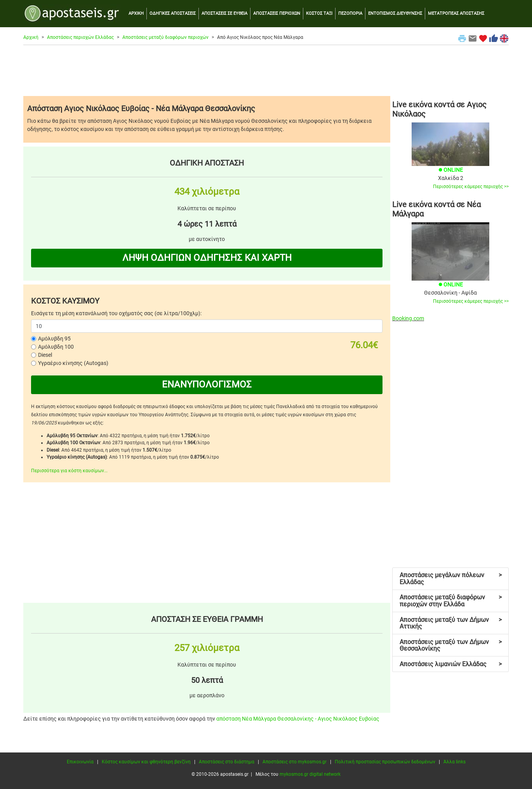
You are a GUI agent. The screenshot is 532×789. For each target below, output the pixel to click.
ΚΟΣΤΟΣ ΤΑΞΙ (319, 13)
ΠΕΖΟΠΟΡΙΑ (350, 13)
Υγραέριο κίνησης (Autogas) (73, 363)
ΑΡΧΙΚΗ (136, 13)
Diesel (45, 355)
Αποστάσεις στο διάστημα (227, 762)
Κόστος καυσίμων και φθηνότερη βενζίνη (146, 762)
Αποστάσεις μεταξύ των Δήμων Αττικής (451, 623)
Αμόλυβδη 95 (54, 339)
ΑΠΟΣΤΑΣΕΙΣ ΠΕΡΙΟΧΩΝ (277, 13)
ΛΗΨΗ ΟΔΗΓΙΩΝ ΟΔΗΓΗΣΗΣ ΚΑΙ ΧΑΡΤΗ (207, 258)
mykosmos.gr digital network (310, 774)
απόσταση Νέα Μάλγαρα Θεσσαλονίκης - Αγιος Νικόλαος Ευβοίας (298, 719)
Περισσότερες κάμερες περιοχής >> (471, 187)
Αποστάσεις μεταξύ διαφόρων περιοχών (165, 37)
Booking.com (408, 318)
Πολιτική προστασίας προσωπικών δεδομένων (385, 762)
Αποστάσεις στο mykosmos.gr (295, 762)
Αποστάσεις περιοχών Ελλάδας (80, 37)
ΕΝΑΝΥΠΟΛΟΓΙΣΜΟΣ (207, 384)
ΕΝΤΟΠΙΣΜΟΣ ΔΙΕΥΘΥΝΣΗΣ (395, 13)
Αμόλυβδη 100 (56, 347)
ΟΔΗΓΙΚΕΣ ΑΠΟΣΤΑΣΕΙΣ (173, 13)
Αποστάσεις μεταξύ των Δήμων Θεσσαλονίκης (451, 645)
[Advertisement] (266, 70)
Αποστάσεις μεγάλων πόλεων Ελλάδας (451, 579)
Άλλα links (455, 762)
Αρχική (31, 37)
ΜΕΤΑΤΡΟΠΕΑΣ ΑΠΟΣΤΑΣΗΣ (456, 13)
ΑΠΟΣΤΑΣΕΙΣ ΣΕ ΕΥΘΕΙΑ (224, 13)
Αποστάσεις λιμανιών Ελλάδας (451, 664)
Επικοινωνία (80, 762)
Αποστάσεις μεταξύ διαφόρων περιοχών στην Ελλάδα (451, 601)
